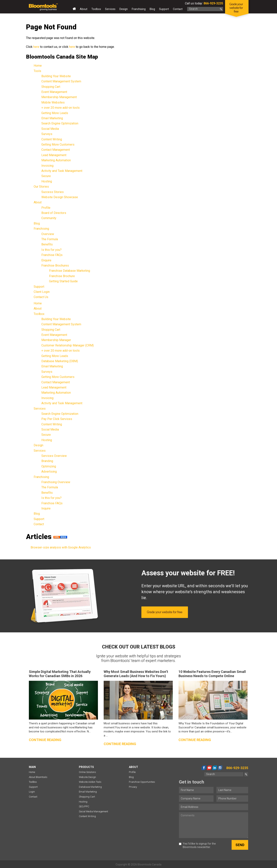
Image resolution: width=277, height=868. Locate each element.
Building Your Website (56, 76)
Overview (48, 234)
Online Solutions (87, 772)
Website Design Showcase (60, 197)
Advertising (49, 472)
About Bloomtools (38, 777)
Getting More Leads (55, 113)
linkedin (215, 768)
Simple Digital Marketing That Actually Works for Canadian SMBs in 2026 (60, 674)
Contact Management (56, 150)
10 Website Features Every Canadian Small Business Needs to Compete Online (212, 674)
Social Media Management (93, 811)
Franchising (139, 9)
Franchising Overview (56, 482)
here (36, 47)
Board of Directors (54, 213)
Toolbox (96, 9)
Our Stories (41, 187)
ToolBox (33, 782)
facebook (204, 768)
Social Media (50, 129)
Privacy (133, 787)
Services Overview (54, 456)
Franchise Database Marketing (70, 271)
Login (32, 792)
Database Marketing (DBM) (60, 361)
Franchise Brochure (62, 276)
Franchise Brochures (55, 265)
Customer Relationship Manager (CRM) (68, 345)
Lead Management (54, 155)
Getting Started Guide (63, 281)
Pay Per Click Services (57, 419)
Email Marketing (52, 118)
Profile (46, 208)
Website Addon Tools (90, 782)
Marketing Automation (56, 160)
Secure (46, 176)
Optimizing (49, 466)
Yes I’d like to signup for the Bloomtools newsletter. (197, 845)
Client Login (42, 292)
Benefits (47, 244)
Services (110, 9)
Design (124, 9)
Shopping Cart (51, 87)
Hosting (47, 181)
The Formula (50, 239)
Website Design (87, 777)
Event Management (54, 92)
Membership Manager (56, 340)
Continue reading (45, 740)
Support (164, 9)
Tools (37, 71)
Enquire (46, 260)
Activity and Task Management (62, 171)
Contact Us (41, 297)
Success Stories (53, 192)
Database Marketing (90, 787)
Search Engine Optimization (60, 123)
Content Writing (52, 139)
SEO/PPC (84, 806)
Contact (178, 9)
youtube (209, 768)
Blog (152, 9)
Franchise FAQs (52, 255)
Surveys (47, 134)
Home (74, 10)
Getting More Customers (58, 145)
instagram (220, 768)
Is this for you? (51, 250)
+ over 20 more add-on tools (60, 108)
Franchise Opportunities (142, 782)
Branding (47, 461)
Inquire (46, 508)
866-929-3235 (213, 3)
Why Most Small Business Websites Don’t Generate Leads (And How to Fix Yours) (136, 674)
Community (49, 218)
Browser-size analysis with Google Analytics (61, 547)
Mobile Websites (53, 102)
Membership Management (59, 97)
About (84, 9)
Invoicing (47, 166)
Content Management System (61, 81)
